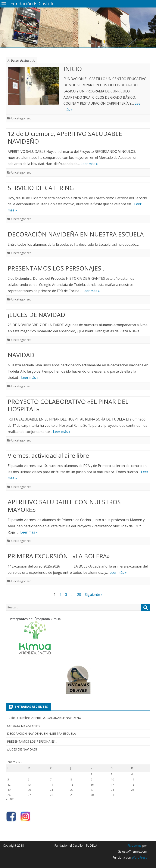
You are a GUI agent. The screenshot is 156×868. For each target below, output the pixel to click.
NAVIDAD (21, 355)
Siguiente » (94, 595)
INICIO (73, 69)
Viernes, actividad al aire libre (48, 455)
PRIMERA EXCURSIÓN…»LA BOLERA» (59, 556)
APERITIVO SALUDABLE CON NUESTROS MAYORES (64, 506)
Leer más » (89, 164)
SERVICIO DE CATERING (41, 188)
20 (79, 595)
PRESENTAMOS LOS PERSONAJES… (57, 268)
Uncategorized (21, 118)
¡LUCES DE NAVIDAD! (37, 315)
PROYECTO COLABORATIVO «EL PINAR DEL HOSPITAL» (68, 405)
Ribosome (134, 845)
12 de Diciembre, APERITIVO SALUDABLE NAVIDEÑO (65, 137)
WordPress (139, 857)
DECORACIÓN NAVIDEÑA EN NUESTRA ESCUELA (76, 234)
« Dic (10, 799)
